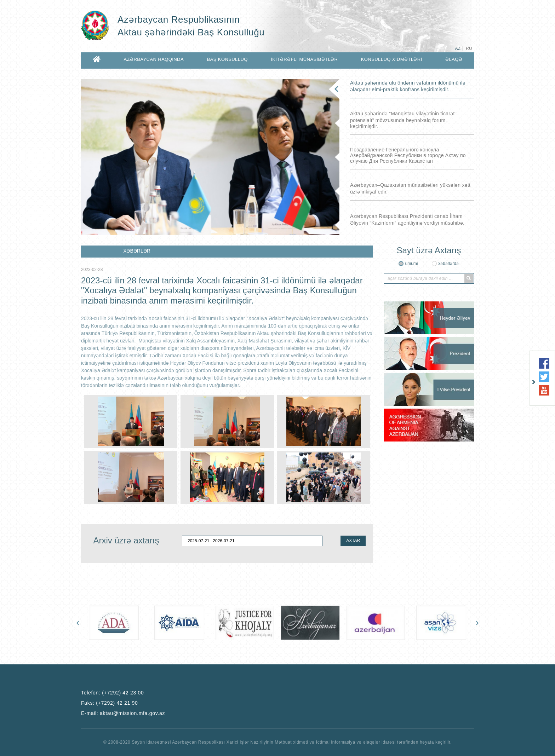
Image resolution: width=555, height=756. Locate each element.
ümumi (411, 264)
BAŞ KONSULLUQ (227, 59)
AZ (458, 48)
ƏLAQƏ (454, 59)
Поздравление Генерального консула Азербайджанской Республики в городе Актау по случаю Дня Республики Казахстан (408, 155)
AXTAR (353, 541)
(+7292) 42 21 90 (117, 703)
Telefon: (112, 693)
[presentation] (78, 622)
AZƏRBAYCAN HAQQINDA (154, 59)
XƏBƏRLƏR (137, 251)
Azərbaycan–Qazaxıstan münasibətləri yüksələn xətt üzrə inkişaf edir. (410, 188)
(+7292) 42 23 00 (123, 693)
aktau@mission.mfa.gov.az (132, 713)
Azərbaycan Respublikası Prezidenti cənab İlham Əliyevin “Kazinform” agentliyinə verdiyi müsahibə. (407, 220)
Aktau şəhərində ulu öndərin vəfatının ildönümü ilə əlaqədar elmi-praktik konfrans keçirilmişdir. (408, 86)
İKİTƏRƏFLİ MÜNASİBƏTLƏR (304, 59)
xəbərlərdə (448, 264)
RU (469, 48)
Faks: (110, 703)
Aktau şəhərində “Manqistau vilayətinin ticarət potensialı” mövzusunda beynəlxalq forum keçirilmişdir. (402, 120)
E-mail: (123, 713)
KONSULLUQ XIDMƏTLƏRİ (392, 59)
